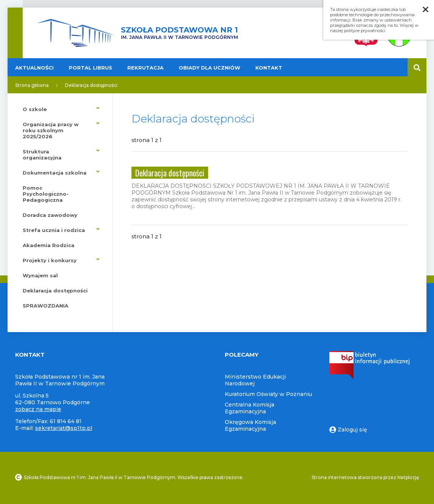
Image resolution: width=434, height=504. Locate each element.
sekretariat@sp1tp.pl (64, 428)
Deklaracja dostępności (91, 85)
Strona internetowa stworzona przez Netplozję (365, 477)
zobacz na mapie (38, 409)
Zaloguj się (348, 430)
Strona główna (32, 85)
